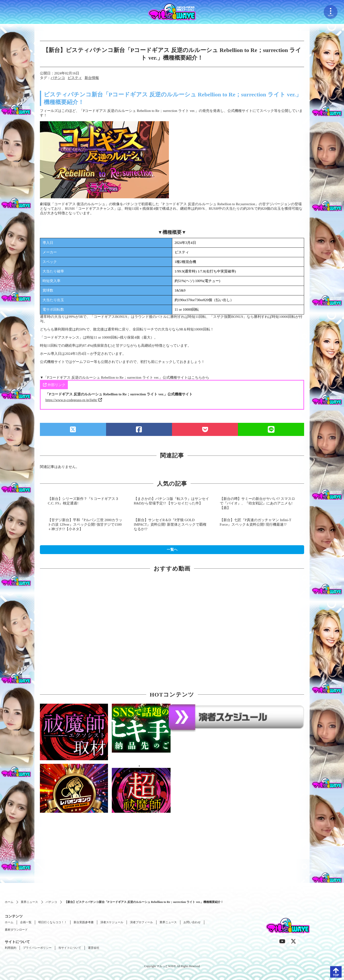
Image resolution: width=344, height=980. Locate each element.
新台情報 (92, 78)
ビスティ (75, 78)
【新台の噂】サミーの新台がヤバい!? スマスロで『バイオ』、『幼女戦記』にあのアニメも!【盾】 (257, 503)
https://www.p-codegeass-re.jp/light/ (71, 400)
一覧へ (172, 550)
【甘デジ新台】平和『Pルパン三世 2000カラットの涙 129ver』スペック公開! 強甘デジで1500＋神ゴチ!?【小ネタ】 (85, 524)
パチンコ (58, 78)
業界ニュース (29, 902)
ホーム (9, 902)
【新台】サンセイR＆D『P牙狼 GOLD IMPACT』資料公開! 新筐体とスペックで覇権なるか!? (170, 524)
